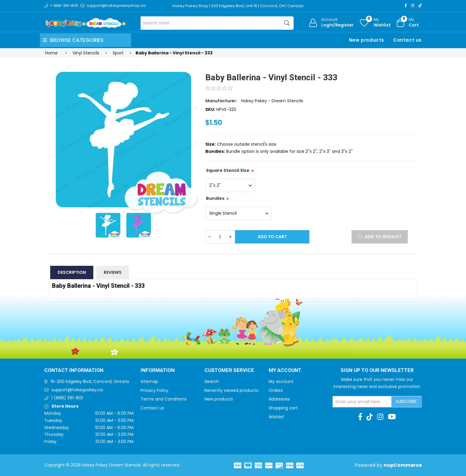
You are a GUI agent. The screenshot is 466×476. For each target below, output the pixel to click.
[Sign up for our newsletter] (362, 402)
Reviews (113, 272)
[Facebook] (406, 6)
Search (212, 381)
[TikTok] (420, 6)
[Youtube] (392, 417)
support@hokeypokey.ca (77, 390)
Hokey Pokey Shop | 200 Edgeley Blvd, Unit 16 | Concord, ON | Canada (238, 6)
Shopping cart (283, 408)
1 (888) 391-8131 (67, 398)
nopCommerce (403, 465)
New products (367, 40)
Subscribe (406, 401)
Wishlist (276, 417)
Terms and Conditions (164, 399)
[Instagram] (413, 6)
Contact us (407, 40)
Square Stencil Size (228, 170)
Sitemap (149, 381)
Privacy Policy (155, 390)
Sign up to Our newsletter (377, 370)
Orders (276, 390)
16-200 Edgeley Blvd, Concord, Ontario (90, 381)
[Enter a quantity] (220, 237)
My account (281, 381)
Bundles (215, 198)
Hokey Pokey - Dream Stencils (272, 101)
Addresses (279, 399)
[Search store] (217, 23)
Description (72, 272)
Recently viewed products (231, 390)
